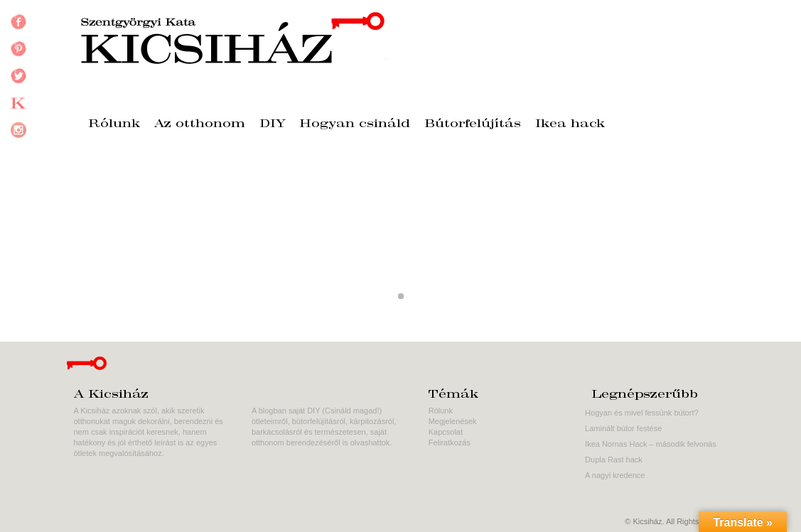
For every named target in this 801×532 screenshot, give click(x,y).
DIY (273, 124)
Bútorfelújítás (473, 124)
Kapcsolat (446, 432)
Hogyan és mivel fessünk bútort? (642, 413)
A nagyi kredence (615, 475)
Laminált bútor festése (623, 428)
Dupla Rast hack (614, 460)
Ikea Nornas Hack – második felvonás (651, 444)
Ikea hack (570, 124)
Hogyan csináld (355, 124)
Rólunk (114, 124)
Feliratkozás (450, 443)
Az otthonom (200, 124)
